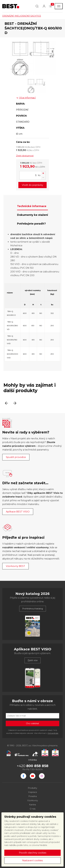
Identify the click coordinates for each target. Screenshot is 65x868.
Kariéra (32, 805)
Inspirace (33, 792)
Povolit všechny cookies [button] (33, 853)
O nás (33, 809)
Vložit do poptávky (32, 185)
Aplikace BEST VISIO (18, 512)
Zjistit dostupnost (25, 156)
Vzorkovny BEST (15, 566)
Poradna (33, 796)
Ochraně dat (53, 733)
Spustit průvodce (16, 457)
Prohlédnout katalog (33, 609)
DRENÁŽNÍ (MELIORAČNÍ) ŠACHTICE (22, 16)
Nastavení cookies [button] (32, 860)
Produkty (32, 788)
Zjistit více (33, 660)
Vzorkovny (33, 800)
